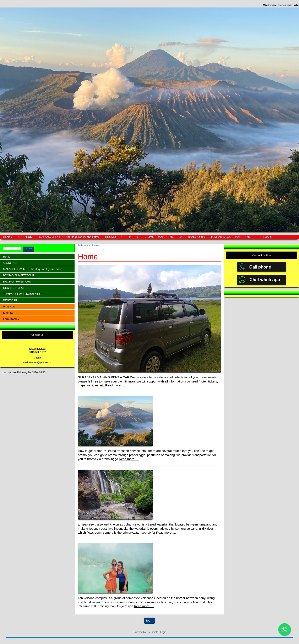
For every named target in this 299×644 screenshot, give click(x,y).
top (148, 620)
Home (7, 237)
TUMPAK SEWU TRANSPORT (230, 237)
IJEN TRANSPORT (191, 237)
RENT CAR (264, 237)
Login (163, 632)
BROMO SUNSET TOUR (121, 237)
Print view (9, 307)
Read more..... (115, 385)
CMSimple (152, 632)
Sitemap (8, 313)
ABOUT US (25, 237)
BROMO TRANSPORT (158, 237)
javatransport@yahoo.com (37, 362)
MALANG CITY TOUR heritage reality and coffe (69, 237)
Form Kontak (11, 319)
